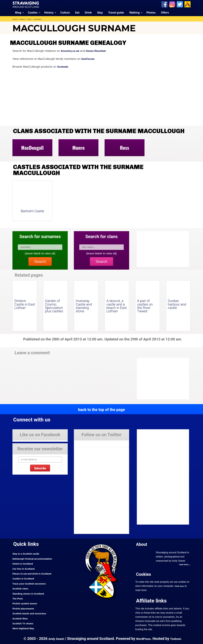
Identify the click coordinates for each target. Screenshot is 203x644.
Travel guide (116, 12)
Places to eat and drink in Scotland (34, 573)
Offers (165, 12)
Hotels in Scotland (24, 563)
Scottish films (21, 618)
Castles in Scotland (25, 578)
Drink (88, 12)
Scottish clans (21, 588)
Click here (180, 586)
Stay (100, 12)
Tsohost (177, 638)
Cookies (144, 574)
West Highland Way (25, 628)
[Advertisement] (161, 378)
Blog (18, 12)
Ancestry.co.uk (71, 50)
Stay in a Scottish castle (28, 553)
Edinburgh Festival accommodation (35, 558)
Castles (33, 12)
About (142, 544)
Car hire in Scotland (25, 568)
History (49, 12)
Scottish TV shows (24, 623)
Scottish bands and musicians (32, 613)
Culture (65, 12)
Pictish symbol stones (26, 603)
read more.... (184, 564)
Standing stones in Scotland (30, 593)
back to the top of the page (101, 409)
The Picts (18, 598)
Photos (151, 12)
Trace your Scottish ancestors (31, 583)
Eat (77, 12)
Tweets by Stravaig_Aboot (88, 442)
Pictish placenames (25, 608)
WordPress (144, 638)
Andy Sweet (55, 638)
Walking (135, 12)
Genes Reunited (99, 50)
